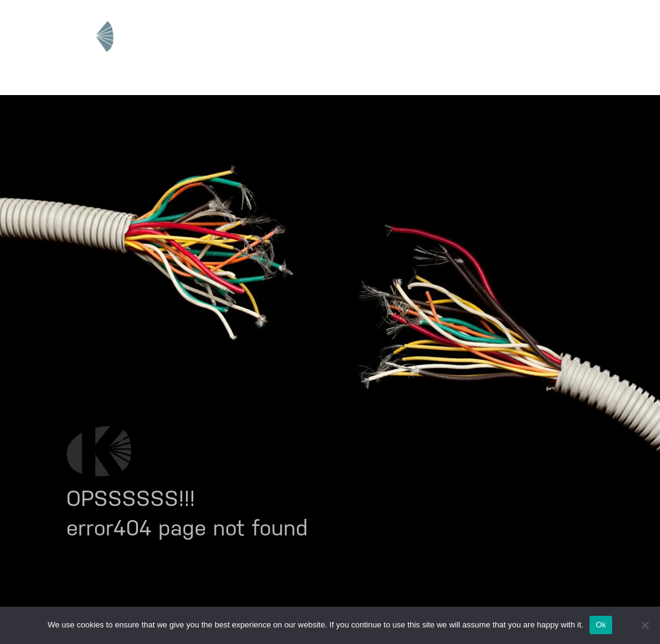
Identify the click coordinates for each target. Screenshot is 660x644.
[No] (645, 625)
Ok (601, 625)
